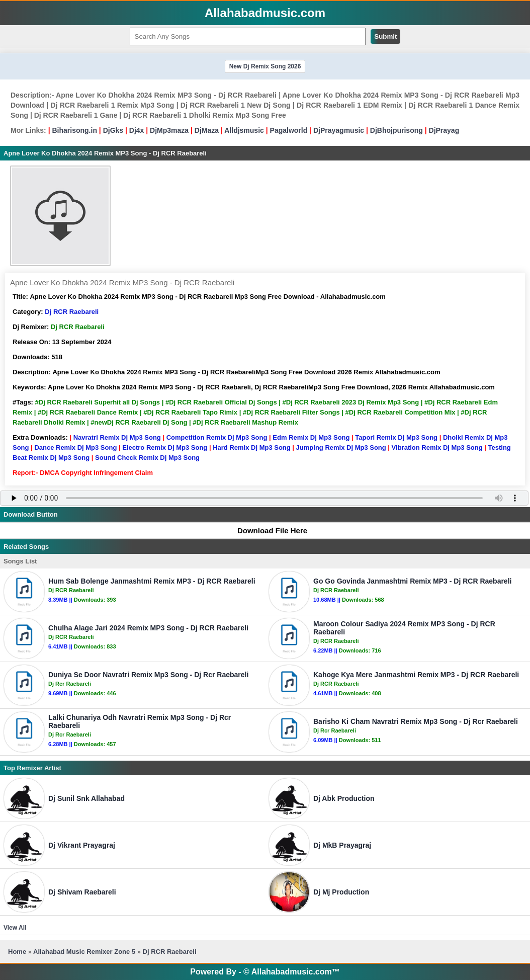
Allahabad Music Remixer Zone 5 (84, 952)
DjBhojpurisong (396, 130)
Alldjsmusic (244, 130)
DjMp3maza (169, 130)
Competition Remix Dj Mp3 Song (217, 437)
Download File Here (268, 530)
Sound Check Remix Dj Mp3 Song (147, 458)
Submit (385, 36)
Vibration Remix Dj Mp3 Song (437, 447)
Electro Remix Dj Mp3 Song (165, 447)
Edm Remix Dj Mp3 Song (311, 437)
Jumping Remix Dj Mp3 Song (341, 447)
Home (17, 952)
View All (15, 928)
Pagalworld (289, 130)
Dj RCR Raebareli (72, 312)
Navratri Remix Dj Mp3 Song (117, 437)
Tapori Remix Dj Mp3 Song (396, 437)
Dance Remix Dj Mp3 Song (75, 447)
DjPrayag (444, 130)
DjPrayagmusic (339, 130)
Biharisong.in (74, 130)
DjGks (113, 130)
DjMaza (207, 130)
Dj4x (137, 130)
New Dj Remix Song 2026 (265, 66)
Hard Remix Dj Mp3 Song (252, 447)
